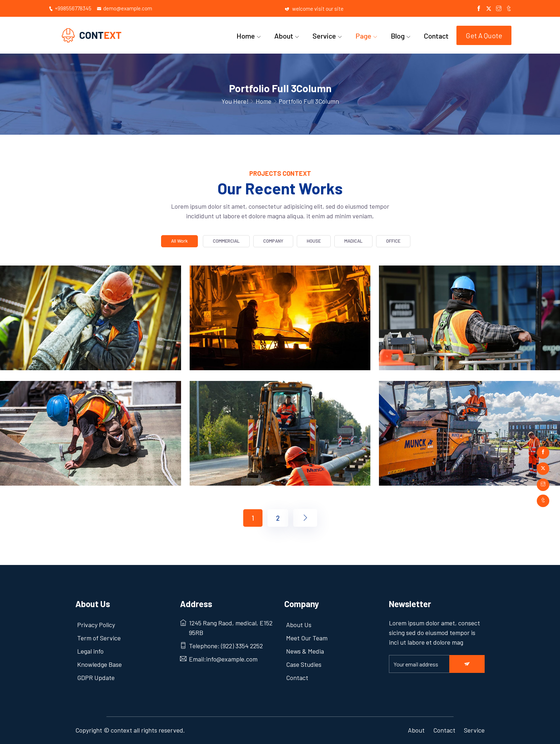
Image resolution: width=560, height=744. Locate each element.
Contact (436, 36)
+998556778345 (70, 8)
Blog (398, 36)
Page (363, 36)
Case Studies (304, 664)
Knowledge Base (99, 664)
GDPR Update (96, 678)
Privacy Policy (96, 625)
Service (324, 36)
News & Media (305, 651)
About (284, 36)
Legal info (90, 651)
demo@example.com (124, 8)
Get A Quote (484, 35)
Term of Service (99, 638)
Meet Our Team (307, 638)
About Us (299, 625)
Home (246, 36)
